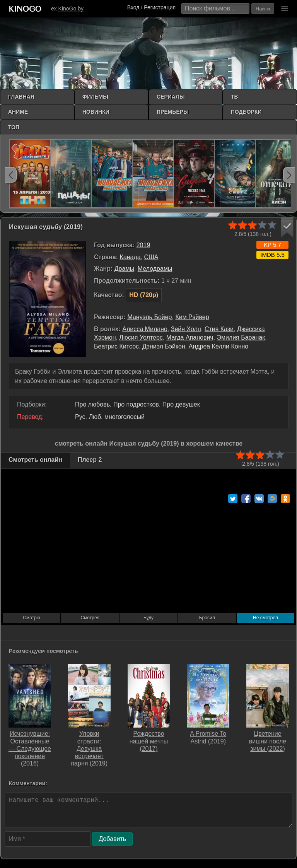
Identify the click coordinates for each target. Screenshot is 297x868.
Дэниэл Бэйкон (164, 346)
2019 (143, 245)
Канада (130, 257)
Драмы (124, 269)
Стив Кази (219, 329)
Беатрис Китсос (116, 346)
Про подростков (136, 404)
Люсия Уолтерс (141, 337)
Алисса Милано (145, 329)
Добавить (112, 839)
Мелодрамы (155, 269)
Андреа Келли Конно (219, 346)
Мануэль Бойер (149, 317)
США (151, 257)
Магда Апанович (190, 337)
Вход (133, 7)
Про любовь (92, 404)
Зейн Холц (186, 329)
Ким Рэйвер (192, 317)
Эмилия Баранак (241, 337)
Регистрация (160, 7)
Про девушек (181, 404)
